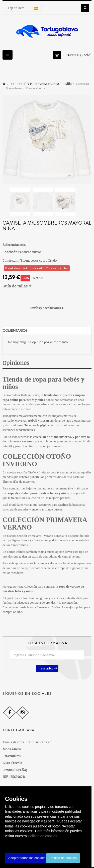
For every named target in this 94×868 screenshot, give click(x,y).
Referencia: (11, 245)
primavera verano (19, 441)
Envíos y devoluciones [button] (47, 308)
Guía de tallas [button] (17, 286)
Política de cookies (42, 836)
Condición (10, 252)
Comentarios (15, 331)
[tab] (47, 286)
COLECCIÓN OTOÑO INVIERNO (37, 460)
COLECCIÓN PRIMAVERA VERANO (45, 524)
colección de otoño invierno (52, 437)
